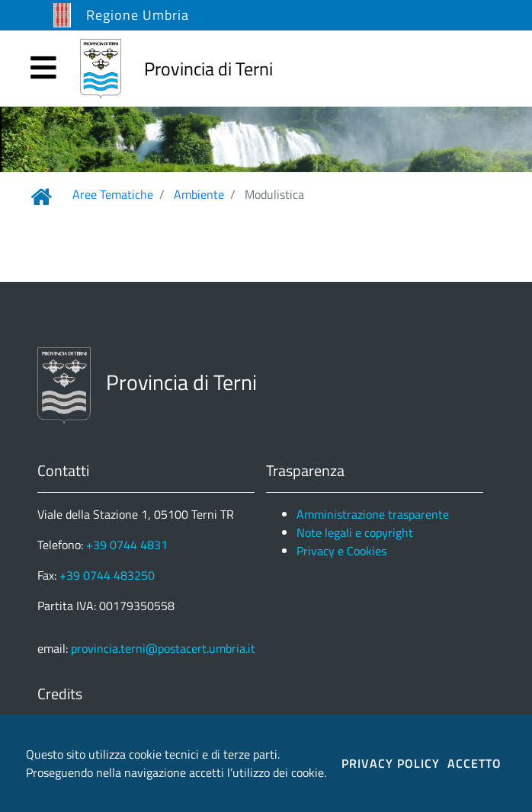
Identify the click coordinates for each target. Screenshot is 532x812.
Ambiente (199, 194)
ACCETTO (474, 763)
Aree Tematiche (113, 194)
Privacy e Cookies (341, 551)
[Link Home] (41, 197)
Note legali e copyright (355, 532)
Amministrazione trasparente (373, 514)
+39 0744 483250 (107, 575)
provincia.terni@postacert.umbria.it (163, 648)
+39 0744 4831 (127, 545)
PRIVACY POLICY (391, 763)
